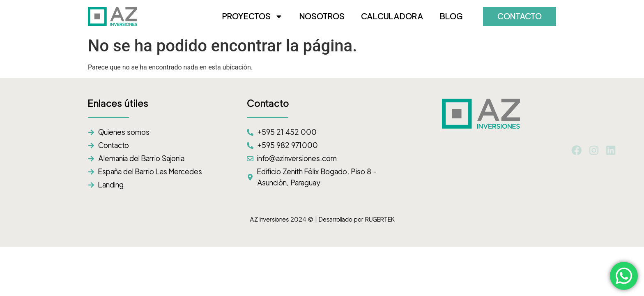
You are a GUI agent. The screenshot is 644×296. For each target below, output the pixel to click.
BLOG (451, 16)
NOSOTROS (322, 16)
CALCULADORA (392, 16)
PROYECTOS (253, 16)
